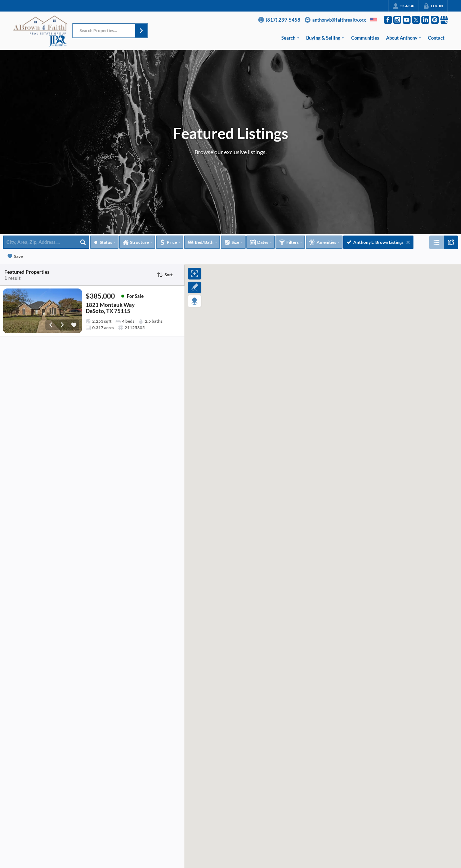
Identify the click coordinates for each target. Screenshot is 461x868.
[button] (141, 31)
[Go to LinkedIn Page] (425, 20)
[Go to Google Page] (444, 20)
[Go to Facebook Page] (388, 20)
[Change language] (373, 20)
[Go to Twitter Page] (416, 20)
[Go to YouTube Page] (407, 20)
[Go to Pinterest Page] (435, 20)
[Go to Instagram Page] (397, 20)
